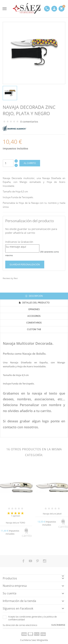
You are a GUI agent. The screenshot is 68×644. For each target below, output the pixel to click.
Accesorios (34, 316)
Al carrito (30, 163)
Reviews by (10, 278)
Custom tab (34, 329)
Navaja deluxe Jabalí (52, 513)
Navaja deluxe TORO (16, 522)
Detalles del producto (36, 303)
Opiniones (34, 309)
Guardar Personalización (25, 265)
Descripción (36, 296)
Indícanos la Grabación (19, 242)
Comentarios (34, 323)
